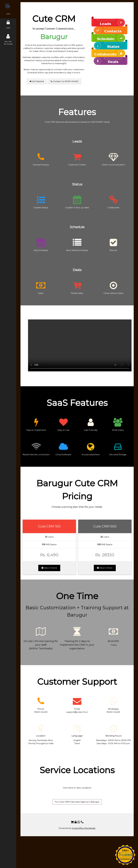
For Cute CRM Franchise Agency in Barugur (77, 802)
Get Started (37, 81)
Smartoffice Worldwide (84, 828)
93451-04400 (41, 712)
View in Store (49, 568)
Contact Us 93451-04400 (64, 81)
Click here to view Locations (77, 788)
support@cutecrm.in (77, 712)
